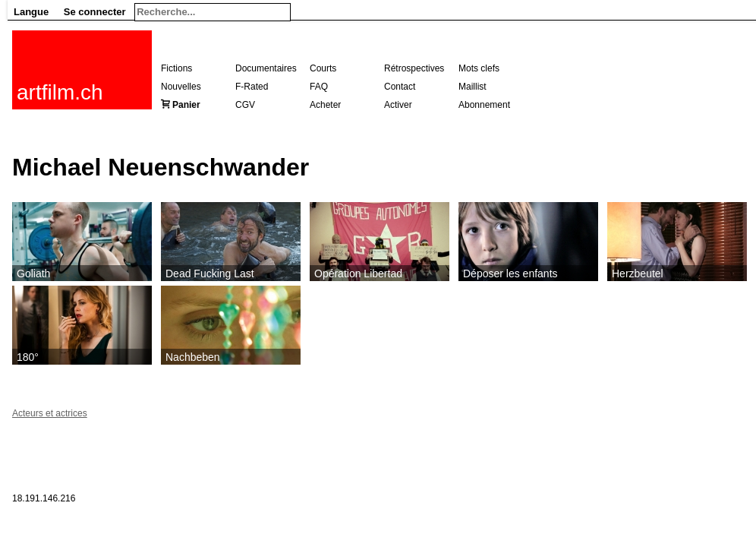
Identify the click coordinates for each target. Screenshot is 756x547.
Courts (323, 68)
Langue (31, 12)
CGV (245, 105)
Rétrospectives (414, 68)
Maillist (472, 87)
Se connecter (95, 12)
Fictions (176, 68)
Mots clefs (479, 68)
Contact (400, 87)
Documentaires (266, 68)
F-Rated (252, 87)
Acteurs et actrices (50, 413)
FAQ (319, 87)
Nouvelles (181, 87)
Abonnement (484, 105)
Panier (186, 105)
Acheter (325, 105)
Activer (398, 105)
